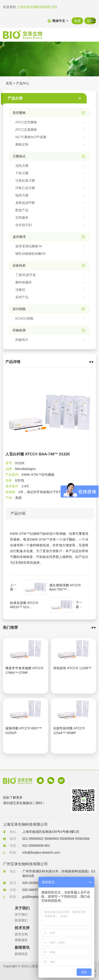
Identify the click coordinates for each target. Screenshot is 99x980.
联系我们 (21, 920)
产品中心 (23, 83)
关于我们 (21, 915)
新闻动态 (21, 954)
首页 (9, 83)
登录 (77, 21)
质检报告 (21, 940)
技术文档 (21, 934)
